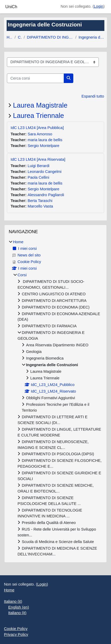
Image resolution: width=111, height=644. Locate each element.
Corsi (20, 37)
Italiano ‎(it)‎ (13, 601)
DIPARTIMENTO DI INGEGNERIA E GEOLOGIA (50, 37)
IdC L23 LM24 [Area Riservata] (38, 159)
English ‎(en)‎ (19, 607)
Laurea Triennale (39, 116)
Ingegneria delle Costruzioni (91, 37)
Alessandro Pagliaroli (46, 195)
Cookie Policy (16, 629)
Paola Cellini (38, 177)
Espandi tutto (93, 96)
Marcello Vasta (40, 206)
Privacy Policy (16, 634)
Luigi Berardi (39, 166)
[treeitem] (55, 398)
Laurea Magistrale (40, 105)
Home (10, 37)
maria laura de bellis (45, 140)
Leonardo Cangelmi (45, 172)
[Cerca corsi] (35, 78)
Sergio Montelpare (44, 146)
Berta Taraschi (40, 201)
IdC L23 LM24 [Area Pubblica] (37, 128)
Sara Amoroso (40, 134)
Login (99, 6)
